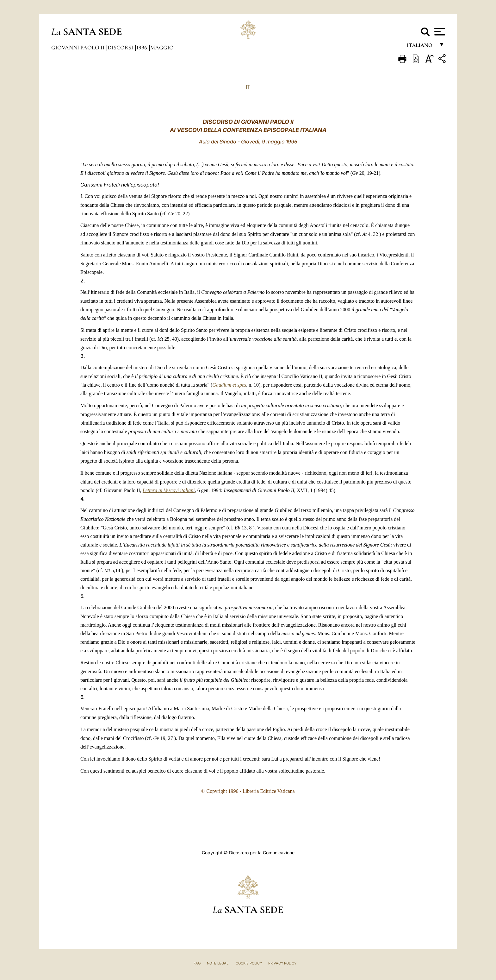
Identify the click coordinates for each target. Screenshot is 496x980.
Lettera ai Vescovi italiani (169, 490)
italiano (421, 47)
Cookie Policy (249, 963)
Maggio (162, 47)
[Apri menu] (439, 32)
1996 (142, 47)
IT (248, 87)
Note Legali (218, 963)
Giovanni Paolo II (78, 47)
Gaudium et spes (229, 385)
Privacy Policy (282, 963)
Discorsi (121, 47)
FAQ (197, 963)
